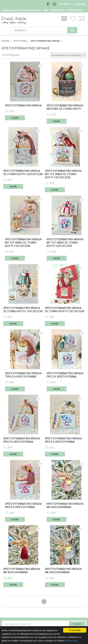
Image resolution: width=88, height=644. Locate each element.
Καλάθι (15, 118)
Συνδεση (65, 4)
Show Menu (64, 18)
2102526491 (58, 10)
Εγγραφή (80, 4)
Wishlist (73, 18)
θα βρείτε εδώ (71, 641)
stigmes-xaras (14, 21)
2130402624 (74, 10)
